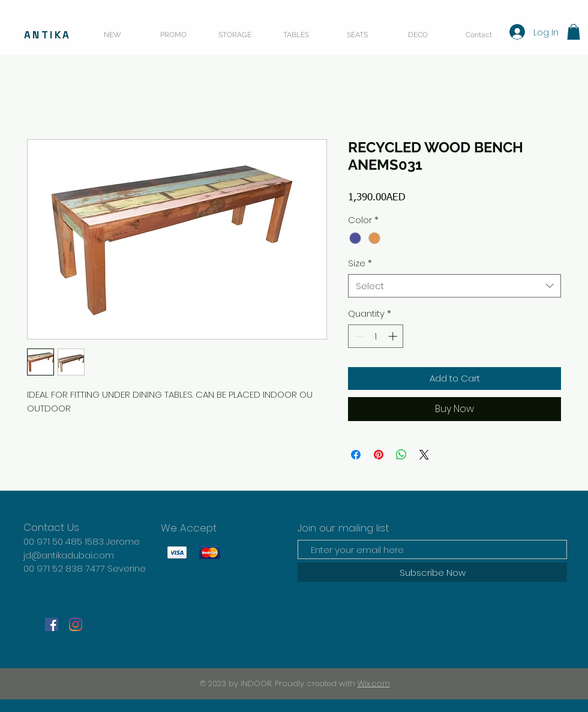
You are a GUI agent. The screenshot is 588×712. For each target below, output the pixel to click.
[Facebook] (52, 624)
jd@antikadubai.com (69, 555)
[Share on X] (424, 455)
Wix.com (374, 684)
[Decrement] (358, 336)
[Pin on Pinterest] (379, 455)
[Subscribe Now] (432, 572)
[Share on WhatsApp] (401, 455)
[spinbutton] (376, 336)
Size (360, 263)
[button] (574, 32)
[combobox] (454, 286)
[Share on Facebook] (356, 455)
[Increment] (394, 336)
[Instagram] (76, 624)
